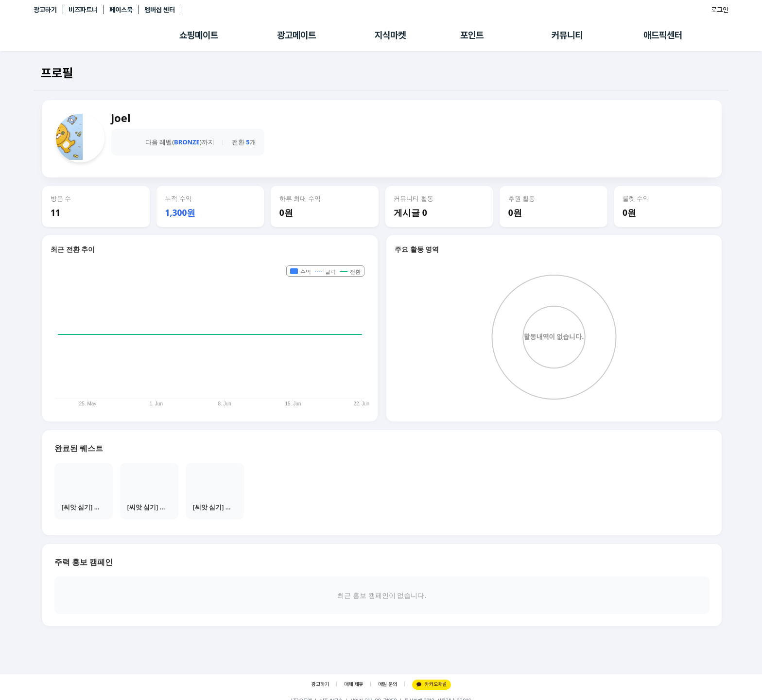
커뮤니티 (567, 35)
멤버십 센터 (160, 10)
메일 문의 (388, 684)
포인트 (472, 35)
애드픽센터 (663, 35)
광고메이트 (296, 35)
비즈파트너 (83, 10)
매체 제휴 (354, 684)
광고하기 (45, 10)
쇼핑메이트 (199, 35)
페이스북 (121, 10)
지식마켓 (390, 35)
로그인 (720, 10)
